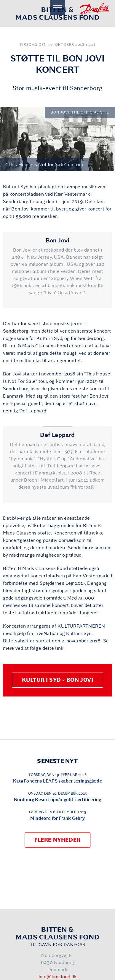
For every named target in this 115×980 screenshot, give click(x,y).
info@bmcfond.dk (58, 977)
